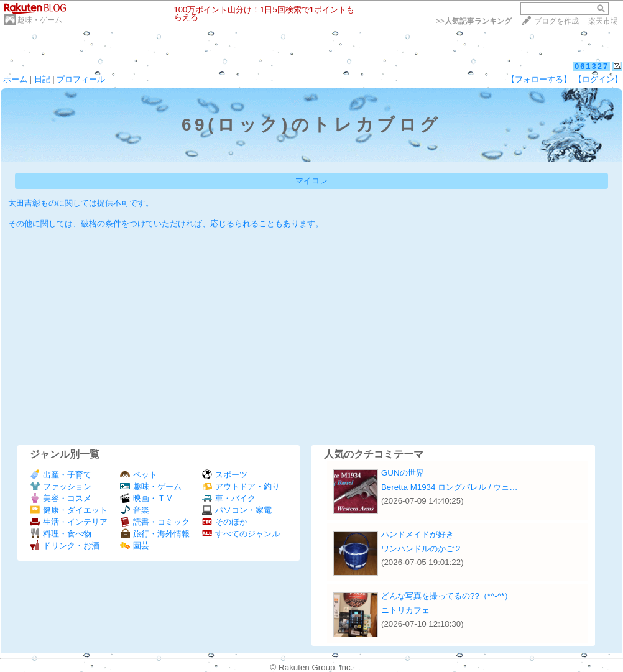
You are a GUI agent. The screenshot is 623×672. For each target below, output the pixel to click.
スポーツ (225, 475)
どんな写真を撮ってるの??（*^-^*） (447, 596)
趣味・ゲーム (40, 20)
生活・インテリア (69, 522)
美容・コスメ (61, 498)
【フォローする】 (539, 79)
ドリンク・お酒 (65, 545)
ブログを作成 (556, 21)
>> (474, 21)
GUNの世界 (403, 473)
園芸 (135, 545)
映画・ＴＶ (147, 498)
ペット (139, 475)
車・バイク (229, 498)
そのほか (225, 522)
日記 (42, 79)
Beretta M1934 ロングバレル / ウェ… (450, 487)
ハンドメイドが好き (418, 534)
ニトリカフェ (405, 610)
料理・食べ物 (61, 534)
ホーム (15, 79)
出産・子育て (61, 475)
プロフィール (81, 79)
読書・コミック (155, 522)
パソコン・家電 (237, 510)
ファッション (61, 486)
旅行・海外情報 (155, 534)
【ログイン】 (598, 79)
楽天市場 (603, 21)
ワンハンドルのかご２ (422, 549)
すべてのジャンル (241, 534)
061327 (592, 66)
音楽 (135, 510)
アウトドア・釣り (241, 486)
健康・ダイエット (69, 510)
